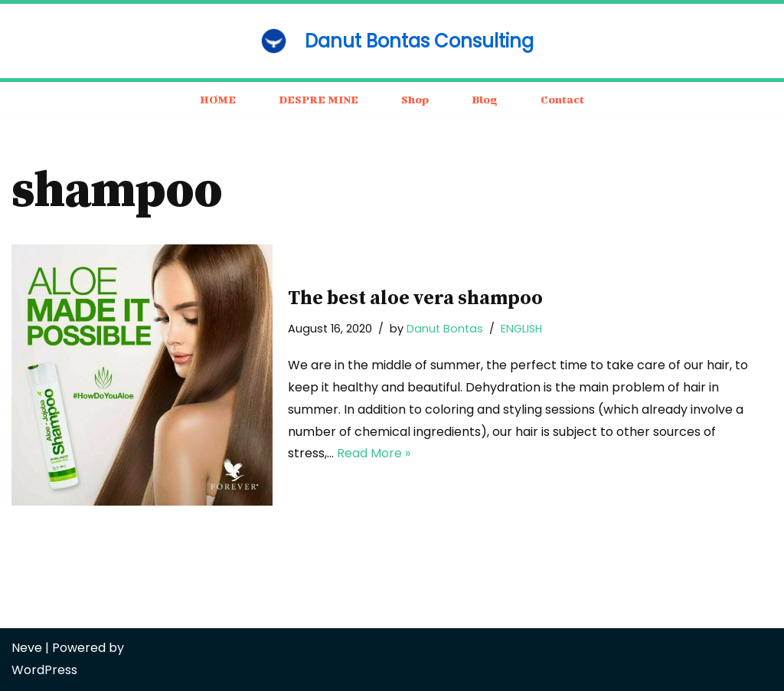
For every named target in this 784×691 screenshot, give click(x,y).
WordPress (44, 670)
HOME (218, 99)
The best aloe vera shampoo (415, 298)
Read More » (374, 453)
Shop (415, 99)
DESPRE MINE (318, 99)
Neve (27, 648)
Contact (562, 99)
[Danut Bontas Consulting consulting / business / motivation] (392, 41)
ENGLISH (521, 329)
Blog (485, 99)
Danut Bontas (445, 329)
